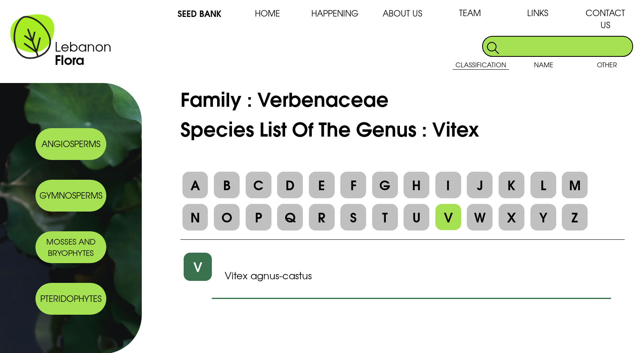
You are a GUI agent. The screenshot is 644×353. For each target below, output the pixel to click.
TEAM (470, 12)
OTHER (607, 64)
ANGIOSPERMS (71, 143)
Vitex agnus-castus (268, 275)
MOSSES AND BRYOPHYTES (71, 247)
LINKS (538, 12)
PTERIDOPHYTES (71, 298)
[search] (567, 46)
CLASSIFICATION (481, 65)
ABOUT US (402, 13)
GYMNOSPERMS (71, 195)
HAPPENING (335, 13)
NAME (544, 64)
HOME (267, 13)
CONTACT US (605, 19)
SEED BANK (200, 13)
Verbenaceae (323, 98)
